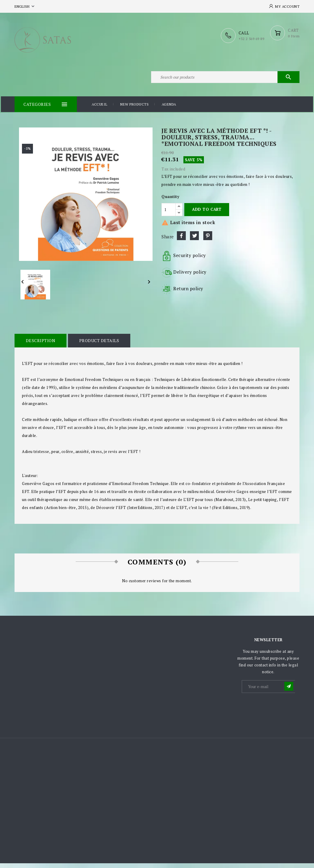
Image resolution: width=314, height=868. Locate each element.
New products (134, 110)
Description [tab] (40, 345)
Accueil (100, 110)
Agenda (169, 110)
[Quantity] (169, 214)
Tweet (194, 241)
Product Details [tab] (97, 345)
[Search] (225, 79)
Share (181, 241)
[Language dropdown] (25, 6)
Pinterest (208, 241)
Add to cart (207, 214)
